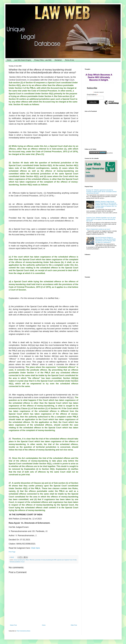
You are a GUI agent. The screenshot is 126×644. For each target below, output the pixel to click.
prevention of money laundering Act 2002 (46, 560)
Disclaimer (58, 60)
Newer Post (13, 625)
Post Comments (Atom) (23, 631)
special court (60, 560)
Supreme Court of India (70, 560)
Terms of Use (69, 60)
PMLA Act (32, 560)
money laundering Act (19, 560)
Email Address (92, 95)
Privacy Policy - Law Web (43, 60)
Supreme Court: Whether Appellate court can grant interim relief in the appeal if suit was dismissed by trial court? (101, 219)
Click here (35, 548)
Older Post (74, 625)
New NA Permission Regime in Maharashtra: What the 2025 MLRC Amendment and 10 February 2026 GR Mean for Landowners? (106, 240)
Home (9, 60)
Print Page (12, 552)
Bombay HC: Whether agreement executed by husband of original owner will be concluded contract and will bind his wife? (101, 192)
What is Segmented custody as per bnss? (98, 229)
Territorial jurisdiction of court (17, 562)
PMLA (27, 560)
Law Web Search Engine (23, 60)
